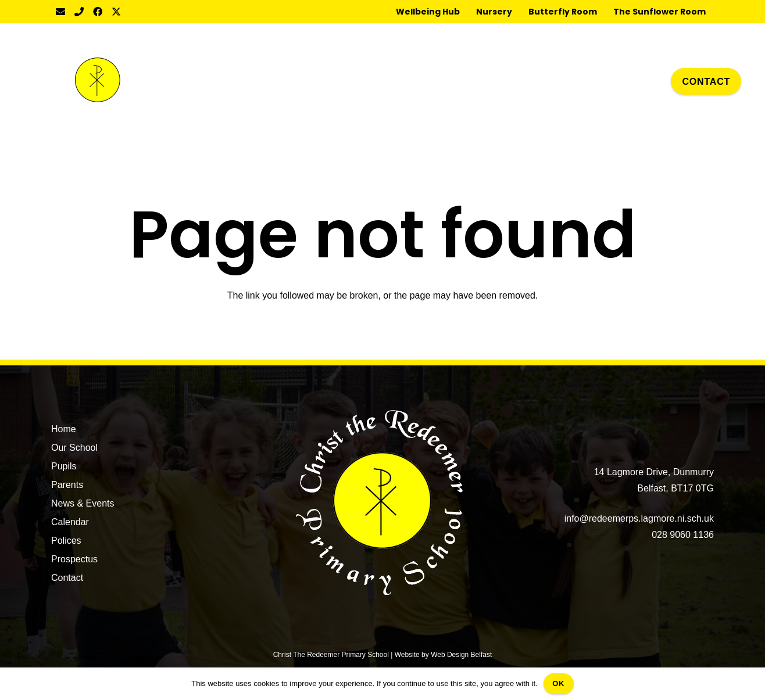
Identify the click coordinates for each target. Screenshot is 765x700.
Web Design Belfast (461, 655)
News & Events (83, 503)
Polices (66, 541)
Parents (67, 485)
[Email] (60, 12)
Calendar (70, 522)
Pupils (64, 466)
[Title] (79, 12)
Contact (67, 578)
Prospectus (74, 559)
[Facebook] (98, 12)
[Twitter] (116, 12)
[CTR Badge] (98, 81)
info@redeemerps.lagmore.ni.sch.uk (639, 518)
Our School (74, 448)
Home (64, 429)
